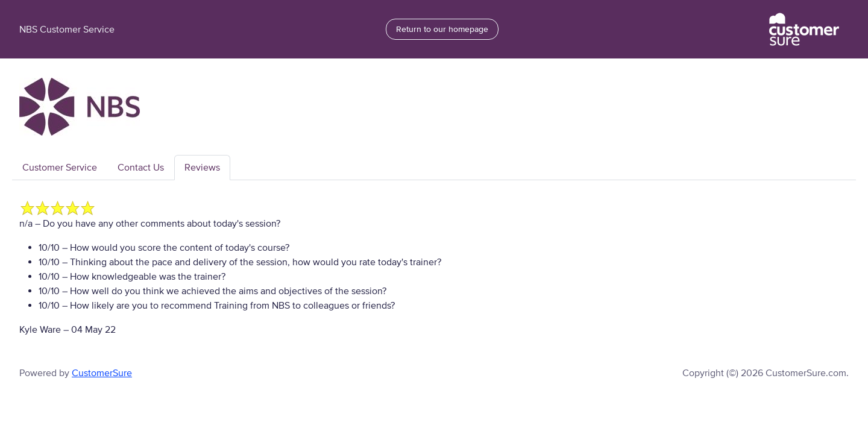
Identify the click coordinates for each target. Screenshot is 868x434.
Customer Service (60, 168)
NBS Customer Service (67, 30)
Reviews (202, 168)
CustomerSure (102, 373)
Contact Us (141, 168)
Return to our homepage (442, 29)
